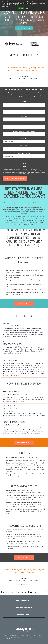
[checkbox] (24, 165)
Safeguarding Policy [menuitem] (11, 636)
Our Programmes (23, 608)
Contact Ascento (23, 600)
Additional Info (23, 615)
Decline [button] (28, 8)
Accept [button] (21, 8)
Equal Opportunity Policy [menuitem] (24, 636)
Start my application (24, 303)
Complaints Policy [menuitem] (37, 636)
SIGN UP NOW (24, 28)
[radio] (24, 163)
